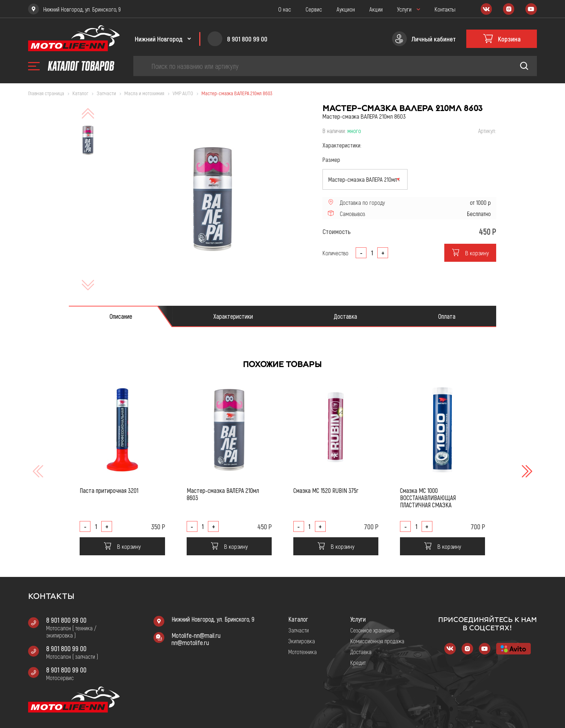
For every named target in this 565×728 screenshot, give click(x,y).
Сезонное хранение (372, 630)
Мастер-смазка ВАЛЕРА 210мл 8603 (223, 494)
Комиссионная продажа (377, 641)
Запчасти (299, 630)
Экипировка (302, 641)
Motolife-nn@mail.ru (196, 635)
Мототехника (302, 652)
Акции (376, 9)
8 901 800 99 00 (66, 620)
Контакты (445, 9)
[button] (526, 471)
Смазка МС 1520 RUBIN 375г (326, 490)
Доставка (361, 652)
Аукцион (346, 9)
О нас (285, 9)
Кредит (358, 662)
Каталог (298, 619)
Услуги (404, 9)
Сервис (314, 9)
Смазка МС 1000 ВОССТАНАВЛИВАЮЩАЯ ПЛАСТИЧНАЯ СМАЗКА (428, 498)
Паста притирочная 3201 (109, 490)
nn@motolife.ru (190, 643)
